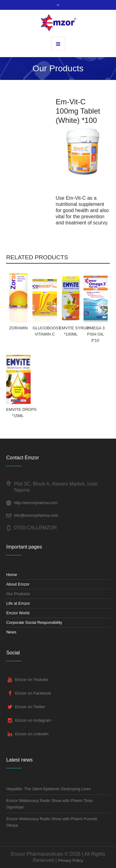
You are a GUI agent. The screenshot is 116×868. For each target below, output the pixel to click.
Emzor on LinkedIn (32, 734)
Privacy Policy (71, 860)
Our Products (18, 594)
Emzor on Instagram (33, 721)
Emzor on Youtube (32, 680)
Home (12, 575)
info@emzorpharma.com (36, 515)
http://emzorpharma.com (36, 503)
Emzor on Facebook (33, 693)
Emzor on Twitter (30, 707)
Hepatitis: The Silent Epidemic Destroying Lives (48, 789)
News (11, 632)
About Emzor (18, 584)
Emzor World (18, 613)
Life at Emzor (18, 603)
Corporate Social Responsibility (34, 622)
